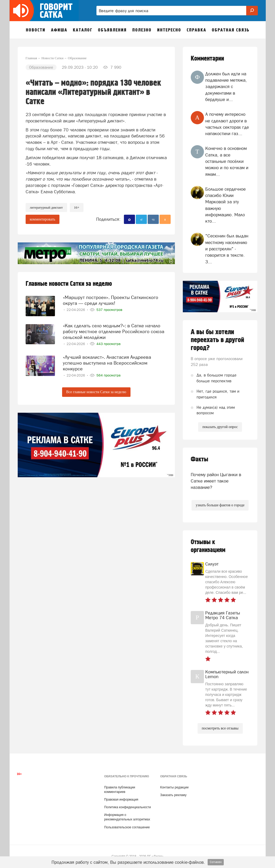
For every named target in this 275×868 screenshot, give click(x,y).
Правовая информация (121, 800)
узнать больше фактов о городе (220, 505)
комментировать (43, 219)
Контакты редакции (174, 787)
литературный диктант (46, 207)
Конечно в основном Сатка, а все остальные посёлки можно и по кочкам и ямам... (227, 161)
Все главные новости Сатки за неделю (96, 392)
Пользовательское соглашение (127, 827)
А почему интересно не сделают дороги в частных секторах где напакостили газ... (227, 124)
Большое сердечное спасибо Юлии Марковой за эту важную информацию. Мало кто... (225, 205)
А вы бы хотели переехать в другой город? (217, 340)
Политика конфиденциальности (127, 807)
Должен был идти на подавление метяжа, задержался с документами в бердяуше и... (226, 87)
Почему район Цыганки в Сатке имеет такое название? (216, 481)
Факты (199, 459)
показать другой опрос (220, 427)
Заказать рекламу (173, 795)
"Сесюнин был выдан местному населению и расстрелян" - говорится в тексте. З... (227, 249)
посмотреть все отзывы (220, 728)
